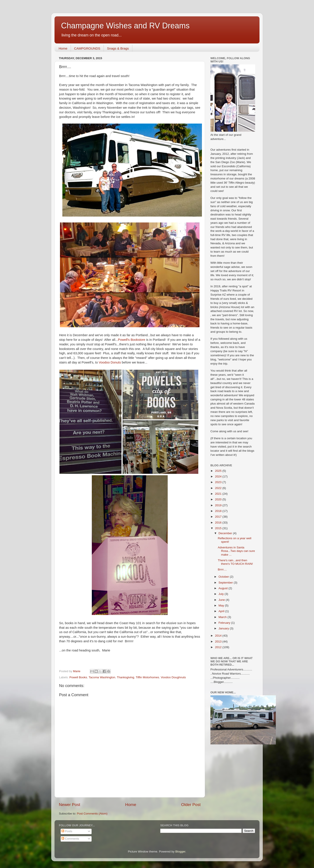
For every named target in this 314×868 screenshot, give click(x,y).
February (225, 623)
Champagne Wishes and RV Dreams (125, 26)
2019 (219, 505)
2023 (219, 482)
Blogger (180, 852)
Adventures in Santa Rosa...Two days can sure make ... (236, 551)
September (226, 583)
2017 (219, 517)
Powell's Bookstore (132, 340)
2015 (219, 528)
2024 (219, 476)
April (222, 611)
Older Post (191, 805)
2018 (219, 511)
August (224, 588)
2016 (219, 523)
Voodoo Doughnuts (173, 677)
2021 (219, 494)
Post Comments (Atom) (92, 814)
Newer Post (70, 805)
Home (63, 48)
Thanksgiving (126, 677)
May (222, 605)
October (224, 577)
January (224, 628)
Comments (70, 839)
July (222, 594)
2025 (219, 471)
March (223, 617)
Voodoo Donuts (110, 362)
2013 (219, 642)
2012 (219, 647)
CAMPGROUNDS (87, 48)
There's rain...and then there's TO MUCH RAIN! (235, 562)
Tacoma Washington (102, 677)
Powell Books (78, 677)
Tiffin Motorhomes (148, 677)
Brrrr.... (222, 569)
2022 (219, 488)
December (226, 533)
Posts (67, 831)
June (222, 600)
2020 (219, 499)
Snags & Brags (118, 48)
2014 (219, 636)
